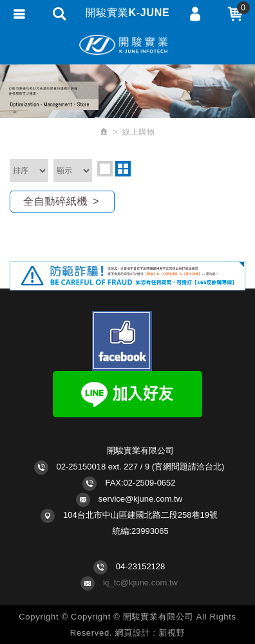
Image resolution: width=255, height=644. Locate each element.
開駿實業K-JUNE (127, 45)
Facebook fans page (122, 341)
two (123, 169)
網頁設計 (133, 633)
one (105, 169)
